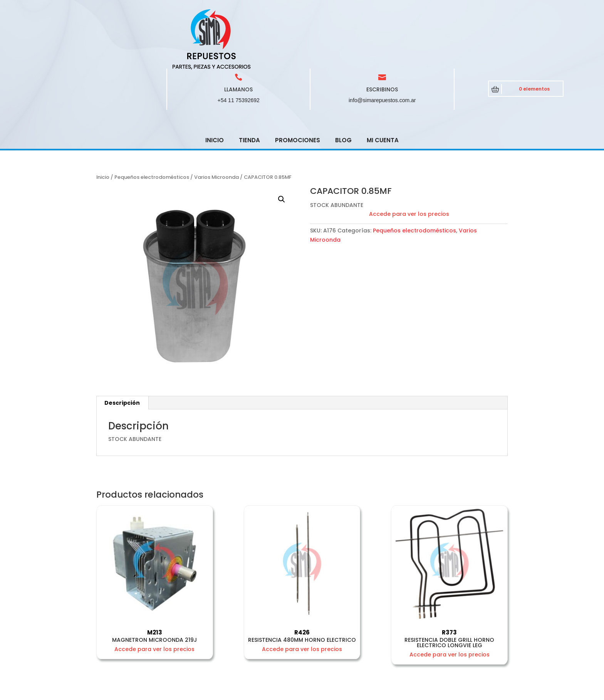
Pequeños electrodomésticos (152, 122)
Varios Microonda (216, 122)
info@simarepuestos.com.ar (382, 45)
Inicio (215, 85)
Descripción (122, 348)
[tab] (122, 348)
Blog (343, 85)
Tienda (249, 85)
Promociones (298, 85)
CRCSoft (237, 692)
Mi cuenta (383, 85)
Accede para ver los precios (409, 159)
